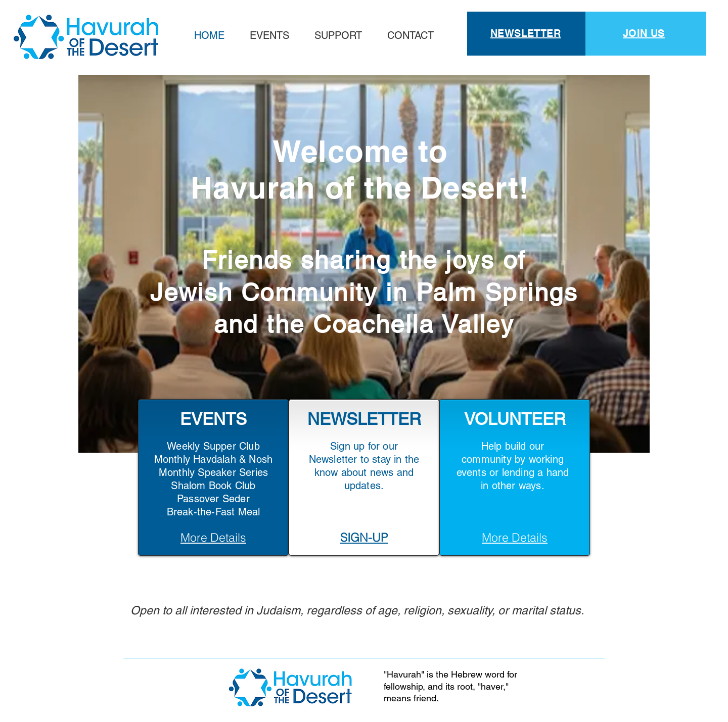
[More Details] (213, 537)
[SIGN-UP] (364, 537)
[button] (338, 35)
